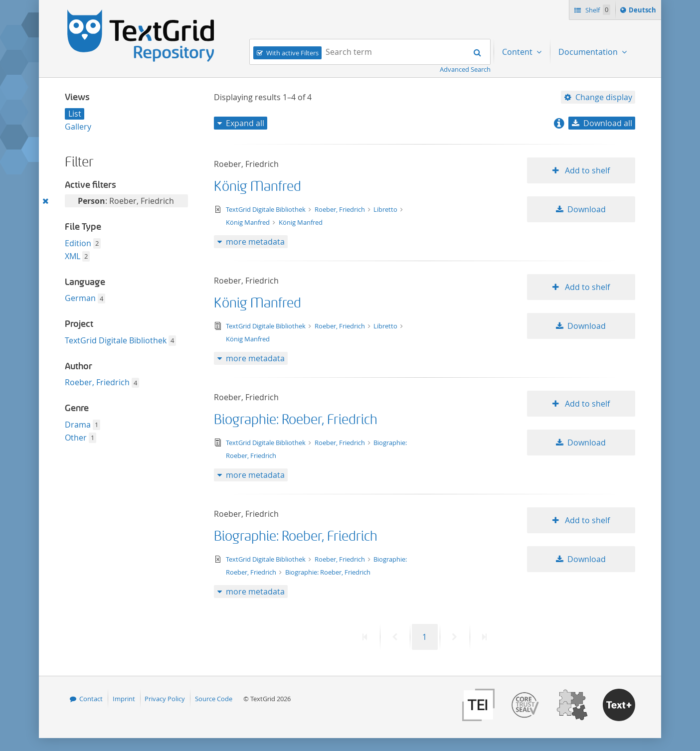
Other (76, 438)
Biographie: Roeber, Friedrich (296, 420)
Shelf (597, 10)
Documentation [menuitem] (589, 52)
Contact (91, 699)
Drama (78, 425)
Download (587, 209)
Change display (604, 97)
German (80, 298)
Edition (78, 243)
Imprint (124, 699)
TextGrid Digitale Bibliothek (116, 340)
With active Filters (292, 53)
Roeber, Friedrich (97, 382)
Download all (608, 123)
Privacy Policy (165, 699)
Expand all (245, 123)
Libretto (386, 209)
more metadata (255, 242)
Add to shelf (586, 170)
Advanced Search (465, 69)
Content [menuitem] (518, 52)
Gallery (78, 127)
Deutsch (643, 11)
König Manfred (258, 187)
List (75, 114)
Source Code (214, 699)
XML (73, 256)
